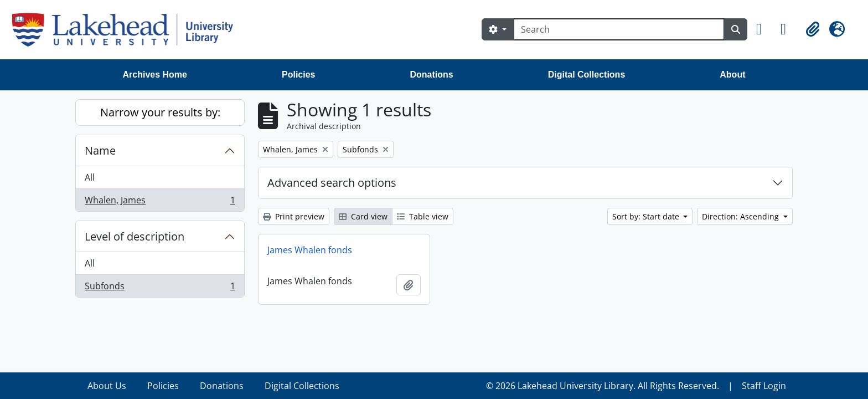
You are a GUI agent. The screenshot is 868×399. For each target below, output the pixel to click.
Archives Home (155, 75)
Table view (423, 216)
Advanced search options (332, 183)
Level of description (135, 236)
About (732, 75)
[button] (764, 29)
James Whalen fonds (310, 250)
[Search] (619, 29)
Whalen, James (160, 202)
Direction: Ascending (742, 216)
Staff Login (764, 386)
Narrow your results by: (160, 112)
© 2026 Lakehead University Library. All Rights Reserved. (603, 386)
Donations (431, 75)
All (90, 177)
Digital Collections (587, 75)
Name (100, 150)
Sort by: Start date (647, 216)
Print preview (294, 216)
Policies (298, 75)
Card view (363, 216)
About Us (107, 386)
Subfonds (160, 288)
